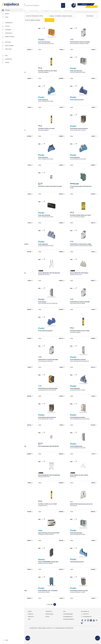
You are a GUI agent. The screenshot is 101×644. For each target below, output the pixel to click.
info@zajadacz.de (92, 642)
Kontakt (46, 637)
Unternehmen (7, 59)
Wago (28, 163)
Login (5, 640)
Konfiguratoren (7, 23)
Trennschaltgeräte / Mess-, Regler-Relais (71, 14)
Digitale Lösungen (8, 37)
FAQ (5, 56)
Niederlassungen (62, 639)
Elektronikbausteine (31, 14)
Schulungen (6, 30)
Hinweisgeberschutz (77, 642)
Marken (5, 14)
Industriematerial (30, 10)
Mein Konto (6, 42)
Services (6, 26)
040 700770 (90, 639)
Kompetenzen (7, 33)
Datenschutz (47, 642)
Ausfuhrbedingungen (77, 639)
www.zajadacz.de (90, 637)
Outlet (5, 17)
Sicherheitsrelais (54, 14)
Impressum (46, 639)
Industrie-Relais (42, 10)
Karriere (5, 63)
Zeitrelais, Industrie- (89, 14)
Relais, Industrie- (43, 14)
